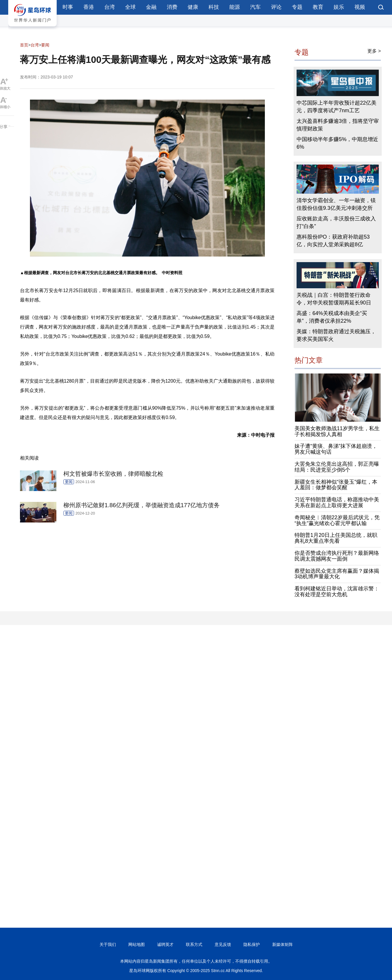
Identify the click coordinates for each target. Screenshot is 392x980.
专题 (297, 7)
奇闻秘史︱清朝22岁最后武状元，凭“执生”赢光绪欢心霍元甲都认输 (337, 520)
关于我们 (108, 944)
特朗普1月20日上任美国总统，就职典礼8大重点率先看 (336, 538)
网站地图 (137, 944)
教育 (318, 7)
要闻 (45, 45)
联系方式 (194, 944)
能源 (235, 7)
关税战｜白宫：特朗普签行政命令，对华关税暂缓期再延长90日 (334, 299)
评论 (276, 7)
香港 (89, 7)
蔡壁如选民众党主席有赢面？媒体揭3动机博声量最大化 (337, 574)
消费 (172, 7)
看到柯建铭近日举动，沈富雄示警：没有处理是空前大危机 (337, 592)
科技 (214, 7)
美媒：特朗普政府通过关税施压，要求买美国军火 (336, 335)
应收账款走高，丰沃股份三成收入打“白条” (336, 222)
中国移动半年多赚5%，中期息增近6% (337, 143)
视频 (360, 7)
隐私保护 (252, 944)
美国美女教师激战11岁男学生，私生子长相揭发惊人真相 (337, 431)
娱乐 (339, 7)
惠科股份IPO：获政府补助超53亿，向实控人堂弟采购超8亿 (333, 241)
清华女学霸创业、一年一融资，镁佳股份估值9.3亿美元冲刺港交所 (336, 204)
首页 (24, 45)
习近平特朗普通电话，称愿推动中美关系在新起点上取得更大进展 (337, 502)
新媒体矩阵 (282, 944)
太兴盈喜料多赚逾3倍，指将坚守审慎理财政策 (338, 125)
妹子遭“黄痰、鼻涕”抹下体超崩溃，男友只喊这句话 (336, 449)
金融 (151, 7)
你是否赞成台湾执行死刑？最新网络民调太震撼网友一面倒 (337, 556)
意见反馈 (223, 944)
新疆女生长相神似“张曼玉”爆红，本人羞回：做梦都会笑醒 (336, 485)
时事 (68, 7)
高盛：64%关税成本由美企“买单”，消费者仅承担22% (332, 317)
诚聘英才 (165, 944)
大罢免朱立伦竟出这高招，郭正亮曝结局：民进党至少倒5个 (337, 467)
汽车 (255, 7)
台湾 (110, 7)
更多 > (374, 51)
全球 (130, 7)
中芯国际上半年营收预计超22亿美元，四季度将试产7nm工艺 (337, 107)
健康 (193, 7)
